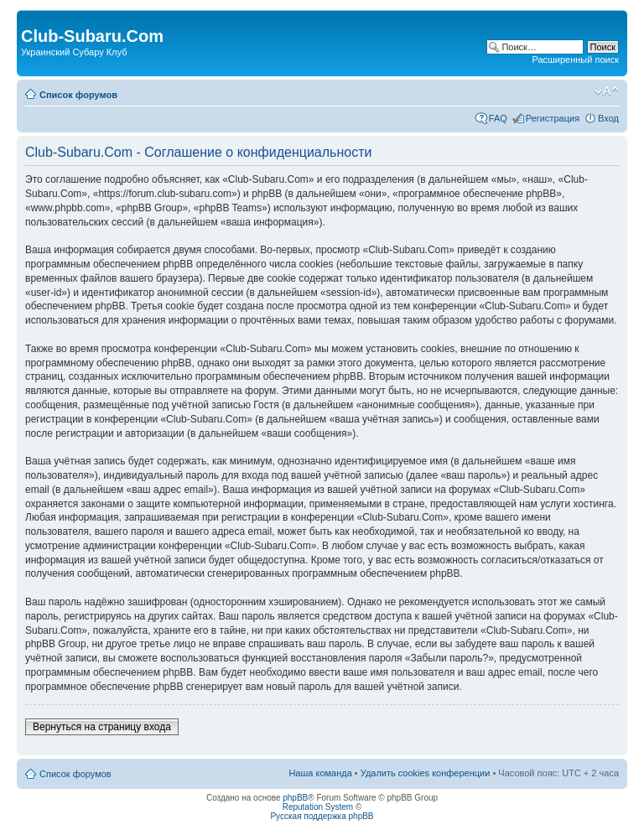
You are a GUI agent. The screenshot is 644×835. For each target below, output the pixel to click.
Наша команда (320, 773)
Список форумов (78, 95)
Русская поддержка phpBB (322, 816)
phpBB (295, 798)
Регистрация (553, 118)
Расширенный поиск (575, 60)
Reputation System (318, 807)
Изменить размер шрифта (607, 91)
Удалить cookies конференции (426, 773)
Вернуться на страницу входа (102, 727)
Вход (608, 118)
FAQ (498, 118)
